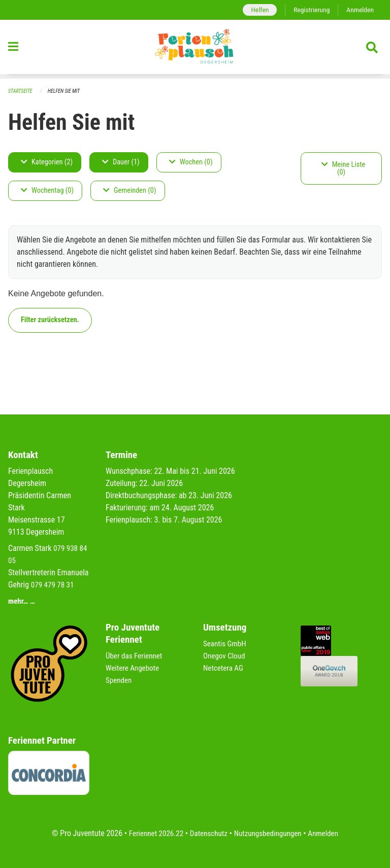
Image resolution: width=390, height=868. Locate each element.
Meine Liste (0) (344, 169)
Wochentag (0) (47, 191)
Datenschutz (207, 833)
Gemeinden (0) (129, 191)
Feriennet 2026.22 (152, 833)
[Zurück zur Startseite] (195, 50)
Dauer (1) (121, 163)
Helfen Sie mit (67, 92)
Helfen (255, 10)
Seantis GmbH (226, 644)
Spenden (120, 680)
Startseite (21, 92)
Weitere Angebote (134, 668)
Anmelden (359, 10)
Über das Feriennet (136, 656)
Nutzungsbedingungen (269, 833)
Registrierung (309, 10)
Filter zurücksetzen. (50, 320)
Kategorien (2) (47, 163)
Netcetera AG (224, 668)
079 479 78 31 (54, 585)
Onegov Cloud (225, 656)
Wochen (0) (191, 163)
